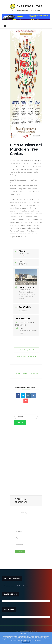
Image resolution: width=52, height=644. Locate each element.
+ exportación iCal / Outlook (27, 356)
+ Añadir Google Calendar (27, 350)
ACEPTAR (26, 642)
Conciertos (24, 311)
